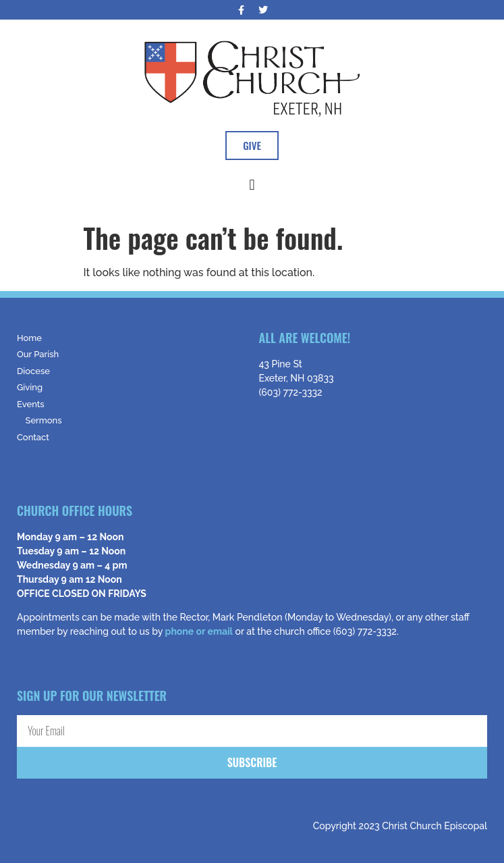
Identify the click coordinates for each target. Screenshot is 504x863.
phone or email (199, 631)
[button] (252, 185)
